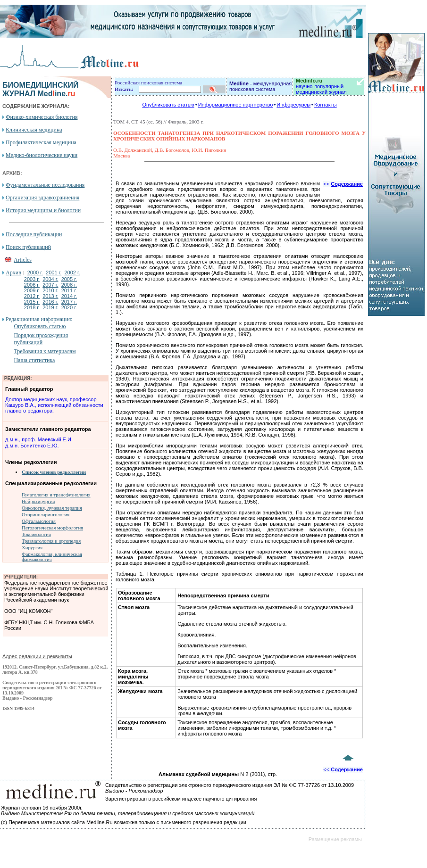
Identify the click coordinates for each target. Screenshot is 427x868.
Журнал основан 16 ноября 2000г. (42, 808)
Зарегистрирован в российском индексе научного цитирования (181, 799)
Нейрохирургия (38, 501)
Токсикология (36, 534)
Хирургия (32, 548)
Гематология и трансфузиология (56, 495)
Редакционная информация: (39, 319)
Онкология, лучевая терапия (52, 508)
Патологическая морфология (52, 528)
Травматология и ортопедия (51, 541)
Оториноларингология (46, 515)
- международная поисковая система (260, 86)
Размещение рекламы (335, 839)
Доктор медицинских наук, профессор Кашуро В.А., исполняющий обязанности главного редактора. (54, 405)
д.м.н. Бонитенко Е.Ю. (32, 446)
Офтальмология (39, 521)
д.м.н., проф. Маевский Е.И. (39, 439)
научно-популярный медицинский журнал (321, 86)
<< (343, 184)
